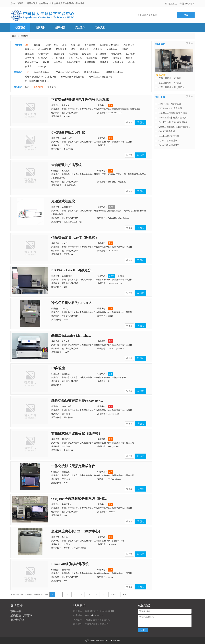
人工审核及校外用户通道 (72, 3)
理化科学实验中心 (93, 72)
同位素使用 (61, 49)
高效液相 (29, 58)
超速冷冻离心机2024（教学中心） (77, 531)
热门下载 (160, 97)
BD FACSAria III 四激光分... (72, 270)
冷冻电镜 (73, 54)
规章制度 (60, 28)
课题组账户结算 (187, 4)
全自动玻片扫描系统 (66, 165)
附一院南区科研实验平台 (72, 77)
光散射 (105, 58)
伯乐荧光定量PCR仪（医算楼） (75, 238)
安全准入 (80, 28)
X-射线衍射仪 (73, 62)
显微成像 (29, 54)
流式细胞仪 (92, 58)
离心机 (46, 62)
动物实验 (100, 28)
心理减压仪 (129, 45)
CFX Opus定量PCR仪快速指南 (173, 113)
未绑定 (111, 207)
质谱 (73, 49)
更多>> (190, 43)
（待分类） (42, 67)
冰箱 (64, 45)
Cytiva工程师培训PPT (169, 141)
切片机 (125, 49)
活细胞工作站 (51, 45)
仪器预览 (20, 28)
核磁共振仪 (116, 54)
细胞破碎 (43, 58)
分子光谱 (98, 49)
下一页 (114, 595)
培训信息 (160, 44)
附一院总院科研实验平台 (101, 77)
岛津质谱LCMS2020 (109, 45)
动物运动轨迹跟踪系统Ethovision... (77, 401)
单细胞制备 (112, 49)
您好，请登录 (17, 3)
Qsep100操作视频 (167, 131)
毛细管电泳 (90, 62)
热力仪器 (130, 54)
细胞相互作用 (45, 49)
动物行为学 (44, 54)
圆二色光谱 (101, 54)
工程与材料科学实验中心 (68, 72)
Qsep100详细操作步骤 (169, 136)
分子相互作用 (58, 58)
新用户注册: (32, 3)
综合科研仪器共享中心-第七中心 (41, 77)
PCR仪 (37, 45)
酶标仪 (129, 58)
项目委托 (52, 87)
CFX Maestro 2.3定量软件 (170, 108)
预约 (141, 123)
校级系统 (16, 611)
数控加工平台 (32, 62)
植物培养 (84, 49)
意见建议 (172, 4)
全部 (27, 45)
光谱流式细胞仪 (63, 201)
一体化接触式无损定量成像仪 (73, 466)
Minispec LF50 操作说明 (170, 104)
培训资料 (40, 28)
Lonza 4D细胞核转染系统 (70, 564)
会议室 (28, 67)
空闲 (110, 105)
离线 (110, 341)
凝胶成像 (104, 62)
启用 (110, 374)
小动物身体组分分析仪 (68, 132)
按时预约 (38, 87)
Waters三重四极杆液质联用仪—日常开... (175, 118)
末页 (125, 595)
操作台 (132, 62)
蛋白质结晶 (90, 45)
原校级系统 (17, 620)
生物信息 (87, 54)
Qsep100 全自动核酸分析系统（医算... (79, 499)
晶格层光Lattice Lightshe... (71, 335)
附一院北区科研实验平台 (37, 81)
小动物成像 (118, 62)
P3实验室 (58, 368)
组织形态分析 (75, 58)
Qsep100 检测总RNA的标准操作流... (175, 127)
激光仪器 (117, 58)
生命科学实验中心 (43, 72)
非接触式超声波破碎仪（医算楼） (77, 433)
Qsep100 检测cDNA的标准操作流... (175, 122)
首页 (14, 36)
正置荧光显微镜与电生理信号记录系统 (80, 100)
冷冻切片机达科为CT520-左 (72, 303)
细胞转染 (29, 49)
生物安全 (58, 62)
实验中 (111, 276)
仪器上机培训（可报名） (170, 78)
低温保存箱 (59, 54)
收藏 (129, 123)
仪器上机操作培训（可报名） (172, 87)
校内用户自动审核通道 (50, 3)
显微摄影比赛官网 (21, 616)
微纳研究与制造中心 (116, 72)
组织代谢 (75, 45)
